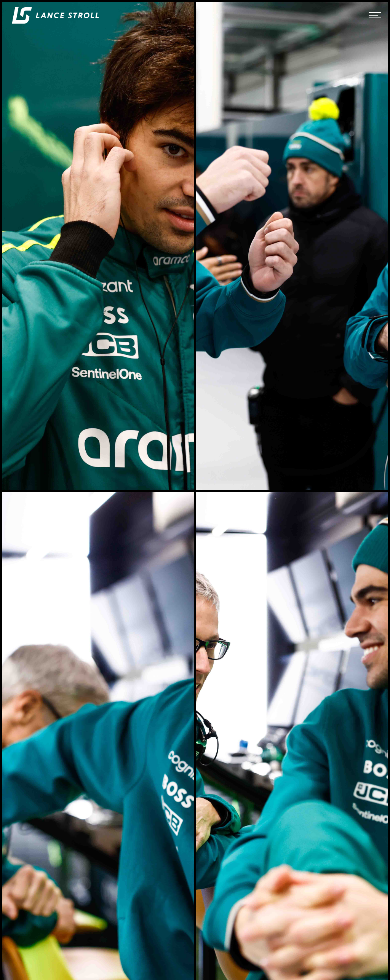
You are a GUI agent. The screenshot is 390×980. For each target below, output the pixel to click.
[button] (375, 15)
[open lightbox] (98, 246)
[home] (55, 15)
